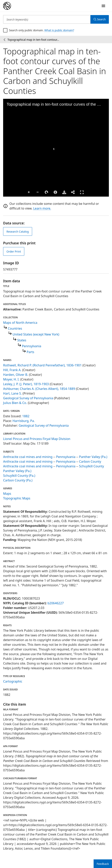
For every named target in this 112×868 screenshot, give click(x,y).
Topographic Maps (17, 498)
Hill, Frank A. (12, 370)
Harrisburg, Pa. (24, 421)
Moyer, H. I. (11, 379)
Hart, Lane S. (12, 393)
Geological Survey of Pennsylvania (28, 398)
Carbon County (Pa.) (18, 480)
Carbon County (90, 461)
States (22, 340)
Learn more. (42, 208)
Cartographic (13, 681)
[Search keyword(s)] (47, 19)
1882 (26, 416)
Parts (30, 352)
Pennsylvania (32, 346)
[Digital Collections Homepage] (7, 6)
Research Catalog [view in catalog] (18, 232)
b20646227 (56, 603)
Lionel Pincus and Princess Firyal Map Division (37, 439)
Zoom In (29, 192)
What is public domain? (59, 30)
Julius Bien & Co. (15, 403)
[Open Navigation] (103, 6)
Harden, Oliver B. (16, 375)
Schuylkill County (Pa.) (19, 476)
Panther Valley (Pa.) (93, 457)
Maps (7, 494)
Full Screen (82, 192)
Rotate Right (47, 192)
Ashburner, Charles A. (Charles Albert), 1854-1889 (39, 389)
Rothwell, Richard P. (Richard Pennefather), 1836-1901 (42, 365)
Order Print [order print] (14, 251)
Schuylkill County (92, 466)
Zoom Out (38, 192)
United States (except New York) (36, 334)
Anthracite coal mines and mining (28, 457)
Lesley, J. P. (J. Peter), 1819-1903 (26, 384)
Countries (15, 328)
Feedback (103, 864)
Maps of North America (20, 323)
